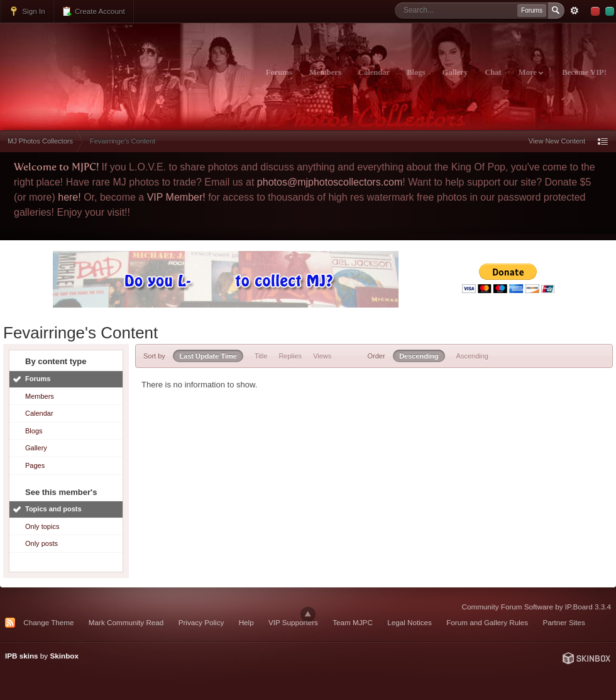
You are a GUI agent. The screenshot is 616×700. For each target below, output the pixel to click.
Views (322, 356)
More (531, 72)
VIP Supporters (293, 622)
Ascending (472, 356)
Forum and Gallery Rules (487, 622)
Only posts (41, 543)
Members (325, 72)
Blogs (416, 72)
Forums (279, 72)
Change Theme (48, 622)
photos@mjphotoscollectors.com (330, 182)
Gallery (455, 72)
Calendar (374, 72)
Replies (290, 356)
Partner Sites (564, 622)
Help (246, 622)
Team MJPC (353, 622)
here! (69, 197)
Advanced (575, 11)
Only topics (42, 526)
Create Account (93, 11)
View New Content (557, 141)
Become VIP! (584, 72)
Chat (493, 72)
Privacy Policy (201, 622)
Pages (35, 465)
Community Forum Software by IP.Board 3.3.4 (536, 607)
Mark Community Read (126, 622)
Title (261, 356)
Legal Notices (410, 622)
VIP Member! (176, 197)
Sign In (27, 11)
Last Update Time (208, 356)
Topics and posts (53, 509)
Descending (419, 356)
